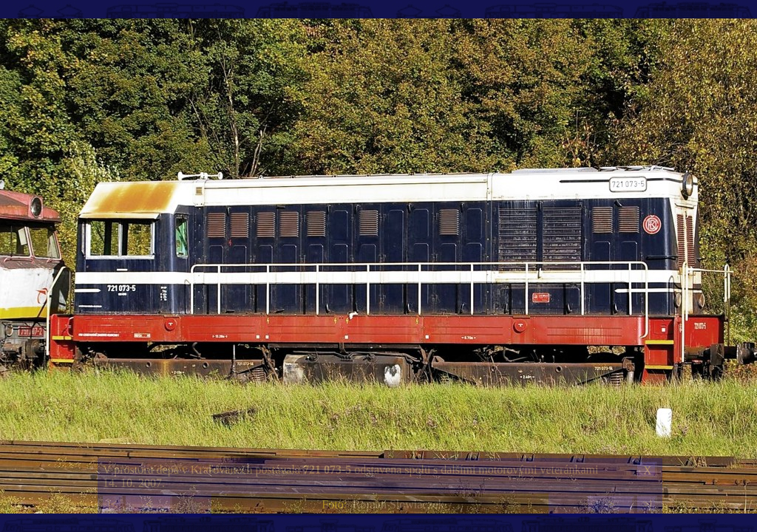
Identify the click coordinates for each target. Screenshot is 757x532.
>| (647, 504)
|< (112, 504)
